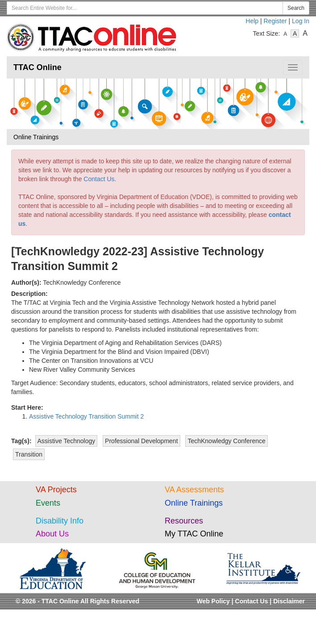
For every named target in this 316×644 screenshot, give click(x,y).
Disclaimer (289, 601)
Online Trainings (194, 503)
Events (48, 503)
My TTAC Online (194, 534)
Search (296, 8)
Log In (301, 21)
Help (252, 21)
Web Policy (213, 601)
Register (275, 21)
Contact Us (99, 179)
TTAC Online (37, 67)
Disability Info (60, 521)
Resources (184, 521)
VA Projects (56, 490)
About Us (52, 534)
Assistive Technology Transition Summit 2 (86, 416)
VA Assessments (194, 490)
